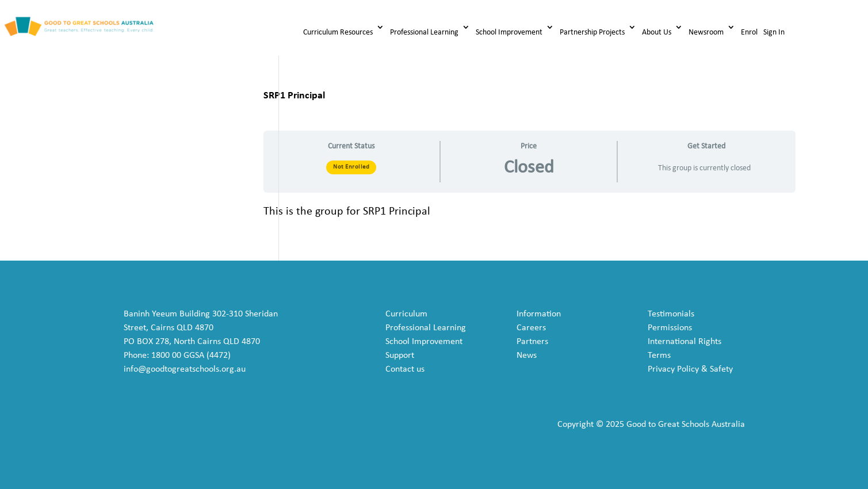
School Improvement (509, 33)
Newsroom (706, 33)
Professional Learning (424, 33)
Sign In (774, 33)
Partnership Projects (592, 33)
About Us (657, 33)
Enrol (749, 33)
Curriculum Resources (338, 33)
